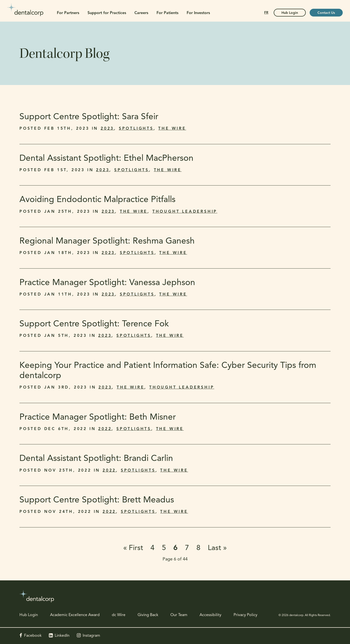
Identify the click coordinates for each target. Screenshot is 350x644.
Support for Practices (107, 13)
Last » (217, 548)
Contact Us (326, 13)
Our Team (179, 615)
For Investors (198, 13)
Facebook (33, 636)
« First (133, 548)
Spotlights (136, 129)
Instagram (91, 636)
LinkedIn (62, 636)
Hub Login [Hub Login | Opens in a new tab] (290, 13)
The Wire (172, 129)
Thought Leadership (185, 212)
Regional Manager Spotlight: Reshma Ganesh (108, 241)
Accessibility (210, 615)
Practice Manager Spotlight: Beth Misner (98, 418)
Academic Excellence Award (75, 615)
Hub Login (29, 615)
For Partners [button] (68, 13)
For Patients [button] (167, 13)
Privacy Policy (245, 615)
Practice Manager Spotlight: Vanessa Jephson (107, 283)
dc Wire (119, 615)
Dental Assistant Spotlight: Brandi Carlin (97, 459)
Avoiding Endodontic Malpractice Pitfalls (97, 200)
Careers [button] (141, 13)
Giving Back (148, 615)
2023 (107, 129)
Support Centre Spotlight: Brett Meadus (97, 500)
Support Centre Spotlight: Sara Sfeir (89, 117)
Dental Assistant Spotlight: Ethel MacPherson (106, 159)
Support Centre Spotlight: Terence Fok (94, 324)
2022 (105, 429)
